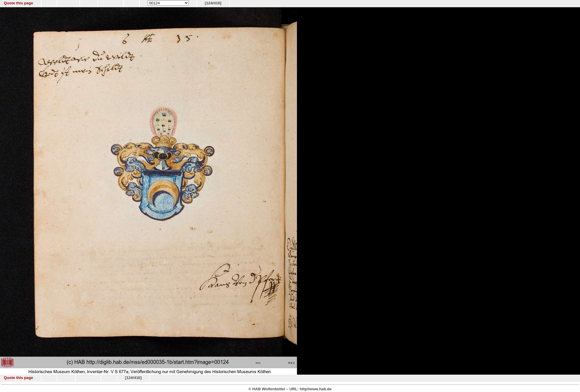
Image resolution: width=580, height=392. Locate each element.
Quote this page (18, 3)
